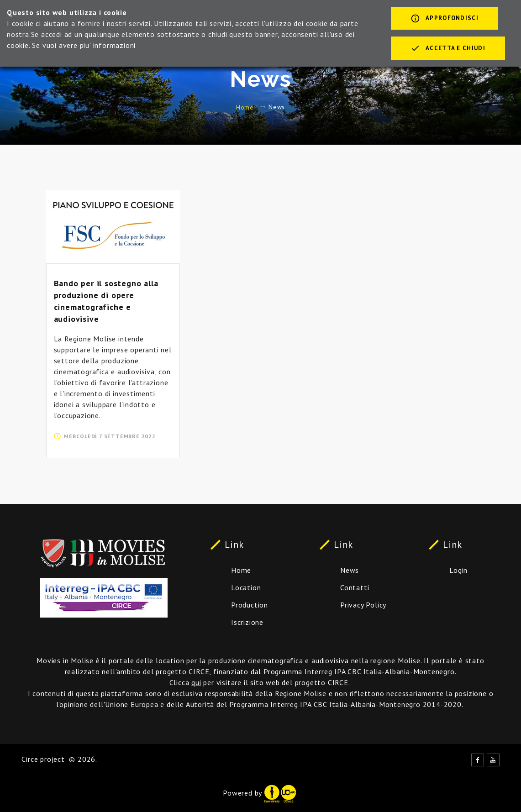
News (350, 570)
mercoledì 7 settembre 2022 (110, 436)
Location (246, 587)
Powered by (259, 793)
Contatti (355, 587)
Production (250, 605)
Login (458, 570)
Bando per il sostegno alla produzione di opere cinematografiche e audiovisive (106, 301)
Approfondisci (445, 19)
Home (245, 107)
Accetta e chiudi (448, 49)
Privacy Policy (363, 605)
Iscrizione (247, 622)
